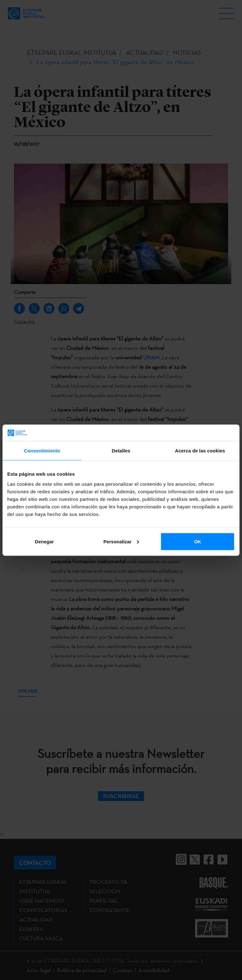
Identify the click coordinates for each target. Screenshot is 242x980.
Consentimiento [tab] (42, 451)
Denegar (44, 541)
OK (198, 541)
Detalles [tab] (121, 451)
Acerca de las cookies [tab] (200, 451)
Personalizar (121, 541)
